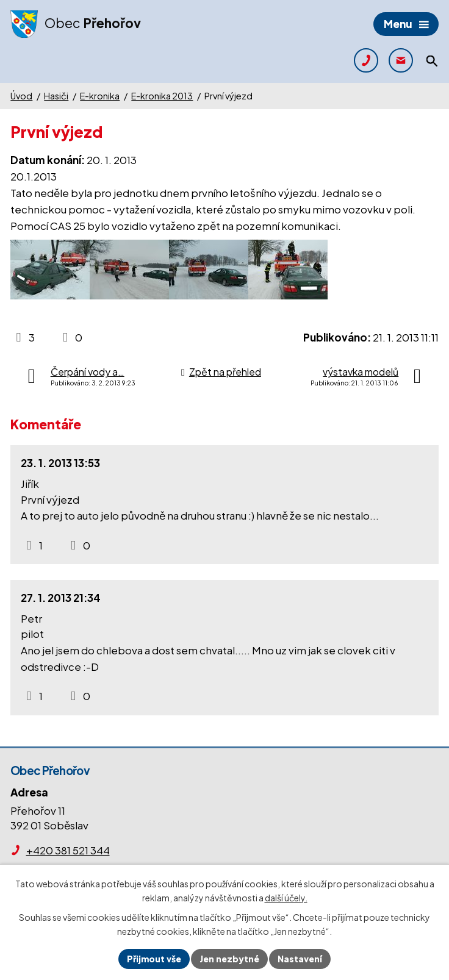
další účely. (286, 898)
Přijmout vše (154, 959)
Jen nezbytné (229, 959)
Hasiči (56, 96)
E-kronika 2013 (162, 96)
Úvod (21, 96)
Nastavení (300, 959)
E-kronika (100, 96)
